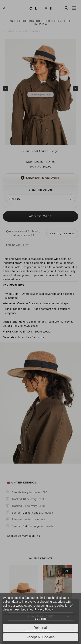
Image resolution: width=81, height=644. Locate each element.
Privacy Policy (43, 609)
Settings (41, 618)
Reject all (41, 628)
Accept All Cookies (40, 637)
